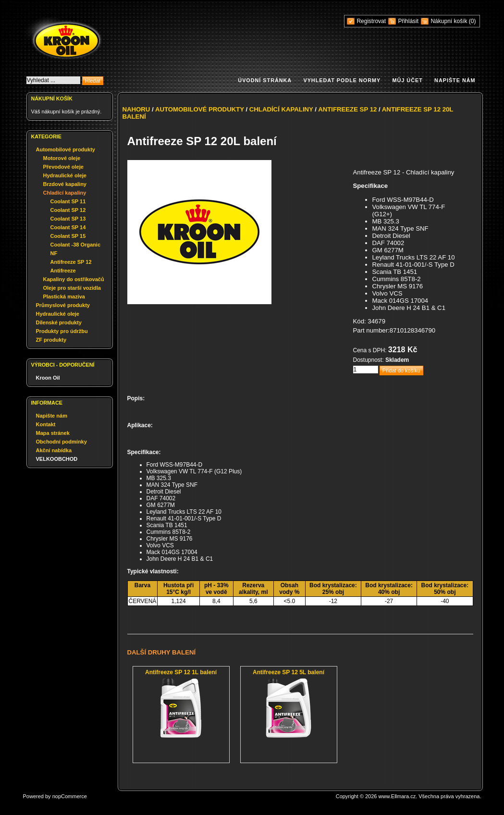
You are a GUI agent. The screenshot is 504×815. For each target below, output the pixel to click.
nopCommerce (70, 796)
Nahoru (136, 109)
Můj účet (408, 80)
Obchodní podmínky (61, 442)
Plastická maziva (64, 296)
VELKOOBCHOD (57, 459)
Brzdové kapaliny (65, 184)
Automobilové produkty (66, 149)
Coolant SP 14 (68, 227)
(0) (473, 21)
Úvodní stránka (265, 80)
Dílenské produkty (59, 322)
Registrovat (371, 21)
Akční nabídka (54, 450)
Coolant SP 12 (68, 210)
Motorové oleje (62, 158)
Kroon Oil (48, 378)
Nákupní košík (449, 21)
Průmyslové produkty (63, 305)
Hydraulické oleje (65, 175)
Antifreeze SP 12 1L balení (181, 672)
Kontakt (46, 424)
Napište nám (455, 80)
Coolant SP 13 (68, 219)
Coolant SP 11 (68, 201)
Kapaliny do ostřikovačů (74, 279)
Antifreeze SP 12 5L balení (289, 672)
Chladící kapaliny (65, 193)
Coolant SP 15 (68, 236)
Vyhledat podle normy (342, 80)
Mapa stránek (53, 433)
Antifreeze (63, 271)
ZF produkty (51, 340)
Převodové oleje (63, 167)
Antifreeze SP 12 (71, 262)
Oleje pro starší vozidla (72, 288)
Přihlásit (408, 21)
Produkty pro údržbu (62, 331)
